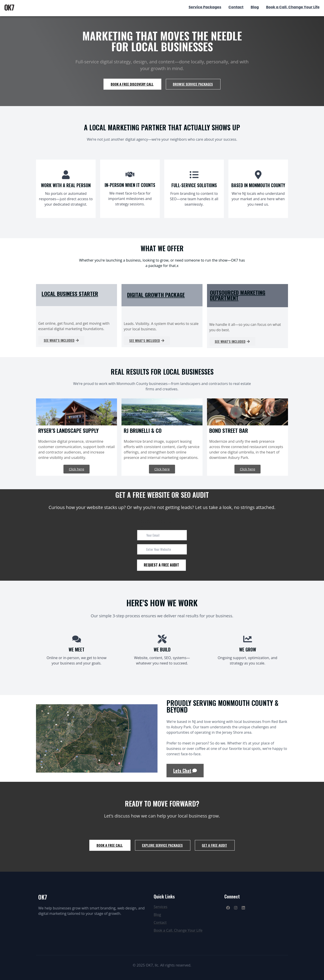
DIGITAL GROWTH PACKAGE (156, 295)
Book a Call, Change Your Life (293, 7)
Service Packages (205, 7)
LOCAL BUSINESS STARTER (70, 293)
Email (141, 526)
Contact (236, 7)
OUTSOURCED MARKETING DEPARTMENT (238, 295)
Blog (255, 7)
